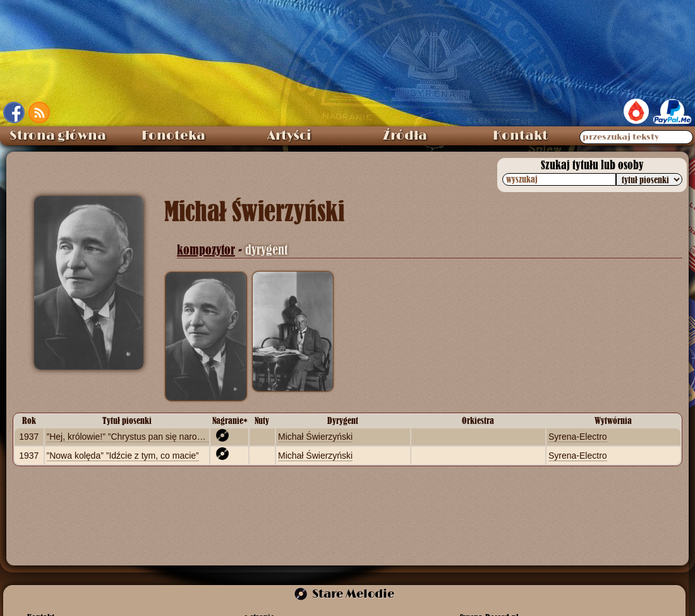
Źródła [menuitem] (405, 136)
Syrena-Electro (578, 437)
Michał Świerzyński (315, 437)
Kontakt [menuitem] (520, 136)
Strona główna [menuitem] (58, 136)
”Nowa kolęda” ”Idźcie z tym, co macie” (123, 456)
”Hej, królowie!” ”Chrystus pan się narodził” (130, 437)
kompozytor (206, 250)
